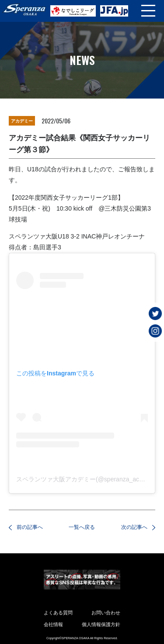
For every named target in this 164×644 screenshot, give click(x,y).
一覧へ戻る (82, 527)
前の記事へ (30, 527)
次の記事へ (134, 527)
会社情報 (53, 624)
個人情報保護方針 (101, 624)
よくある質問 (58, 613)
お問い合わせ (106, 613)
